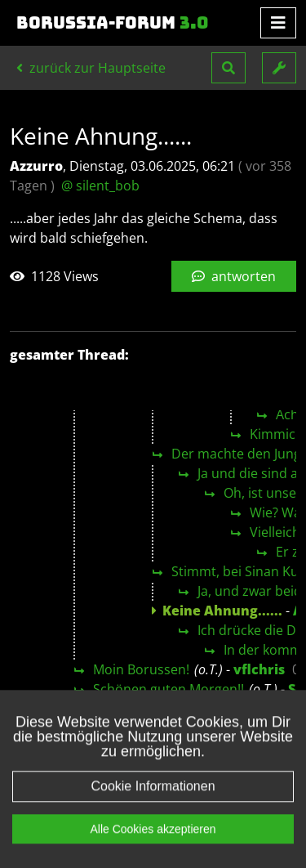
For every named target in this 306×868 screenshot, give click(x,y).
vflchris (259, 669)
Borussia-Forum (113, 23)
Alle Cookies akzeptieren (153, 852)
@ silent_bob (100, 186)
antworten (234, 276)
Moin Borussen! (141, 669)
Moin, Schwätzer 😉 (153, 709)
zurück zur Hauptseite (91, 68)
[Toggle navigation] (278, 23)
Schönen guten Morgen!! (169, 689)
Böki (273, 709)
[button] (228, 68)
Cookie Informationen (153, 809)
